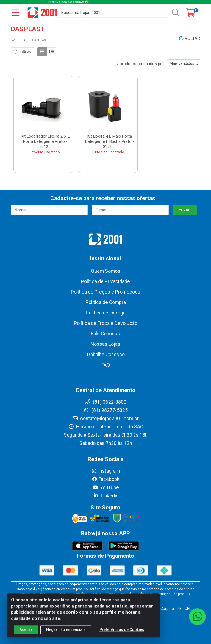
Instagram (105, 471)
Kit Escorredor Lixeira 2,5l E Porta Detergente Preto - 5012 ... (45, 141)
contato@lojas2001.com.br (105, 419)
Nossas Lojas (105, 344)
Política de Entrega (106, 313)
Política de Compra (106, 302)
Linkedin (106, 496)
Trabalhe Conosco (105, 355)
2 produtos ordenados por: (141, 64)
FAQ (106, 365)
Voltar (190, 38)
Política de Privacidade (105, 281)
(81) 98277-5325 (106, 410)
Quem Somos (106, 271)
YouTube (106, 487)
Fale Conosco (105, 334)
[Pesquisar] (176, 13)
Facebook (105, 479)
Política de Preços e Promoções (106, 292)
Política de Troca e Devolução (106, 323)
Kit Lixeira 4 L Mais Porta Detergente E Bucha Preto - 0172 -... (110, 141)
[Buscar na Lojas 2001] (113, 13)
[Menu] (16, 13)
